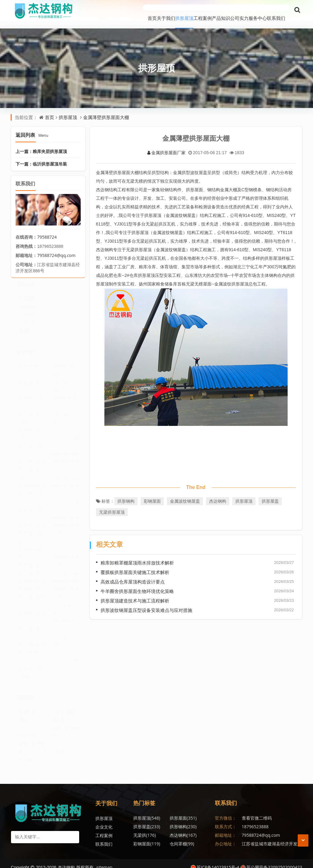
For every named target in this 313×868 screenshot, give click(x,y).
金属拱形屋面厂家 (166, 145)
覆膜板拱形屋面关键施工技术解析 (135, 564)
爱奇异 (58, 715)
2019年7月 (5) (65, 560)
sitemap (104, 860)
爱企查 (25, 755)
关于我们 (111, 10)
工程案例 (166, 10)
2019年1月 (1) (65, 584)
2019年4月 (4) (32, 576)
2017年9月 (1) (32, 623)
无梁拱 (169, 819)
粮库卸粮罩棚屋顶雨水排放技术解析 (137, 555)
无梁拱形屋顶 (112, 504)
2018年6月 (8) (32, 592)
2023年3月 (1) (65, 472)
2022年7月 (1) (65, 480)
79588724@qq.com (56, 248)
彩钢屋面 (152, 493)
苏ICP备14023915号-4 (215, 860)
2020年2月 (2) (32, 520)
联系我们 (276, 10)
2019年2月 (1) (32, 584)
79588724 (47, 229)
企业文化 (104, 819)
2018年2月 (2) (32, 607)
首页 (88, 10)
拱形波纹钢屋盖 (176, 836)
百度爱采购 (63, 707)
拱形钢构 (126, 493)
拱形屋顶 (138, 10)
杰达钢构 (218, 493)
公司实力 (221, 10)
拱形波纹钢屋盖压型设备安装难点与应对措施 (146, 602)
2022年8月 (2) (32, 480)
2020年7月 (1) (65, 512)
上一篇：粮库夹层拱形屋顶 (41, 144)
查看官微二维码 (257, 810)
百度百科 (27, 707)
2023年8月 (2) (65, 448)
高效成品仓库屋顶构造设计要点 (133, 574)
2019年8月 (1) (32, 560)
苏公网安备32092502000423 (271, 860)
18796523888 (255, 819)
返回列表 (32, 127)
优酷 (23, 715)
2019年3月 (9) (65, 576)
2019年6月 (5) (32, 568)
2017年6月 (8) (32, 639)
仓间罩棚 (170, 827)
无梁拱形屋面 (198, 836)
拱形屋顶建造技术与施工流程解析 (135, 593)
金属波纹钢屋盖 (185, 493)
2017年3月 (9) (65, 655)
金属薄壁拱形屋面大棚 (106, 110)
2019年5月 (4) (65, 568)
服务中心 (249, 10)
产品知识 (193, 10)
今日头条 (27, 731)
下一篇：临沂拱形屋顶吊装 (41, 156)
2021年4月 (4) (65, 496)
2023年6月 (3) (65, 456)
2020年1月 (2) (65, 520)
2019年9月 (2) (65, 552)
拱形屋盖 (270, 493)
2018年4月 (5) (65, 592)
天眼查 (58, 747)
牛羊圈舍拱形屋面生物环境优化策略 (137, 583)
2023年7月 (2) (32, 456)
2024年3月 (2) (65, 432)
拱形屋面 (171, 810)
